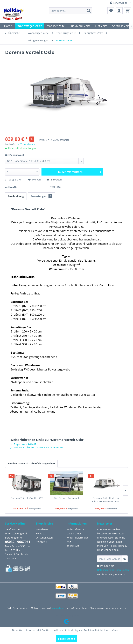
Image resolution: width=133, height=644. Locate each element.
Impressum (73, 546)
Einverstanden (66, 639)
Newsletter (42, 529)
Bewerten (54, 180)
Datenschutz (74, 533)
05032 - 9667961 (18, 542)
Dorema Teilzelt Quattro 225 (27, 498)
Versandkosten (44, 538)
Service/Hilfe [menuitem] (119, 3)
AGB (69, 541)
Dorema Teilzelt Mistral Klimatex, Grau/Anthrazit (106, 500)
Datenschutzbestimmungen (113, 570)
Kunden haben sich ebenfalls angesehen (31, 463)
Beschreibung (16, 196)
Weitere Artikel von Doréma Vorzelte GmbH (37, 447)
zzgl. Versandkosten (25, 144)
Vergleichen (14, 180)
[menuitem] (71, 11)
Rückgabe (41, 541)
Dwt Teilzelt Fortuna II (66, 498)
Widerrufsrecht (75, 529)
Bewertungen (41, 196)
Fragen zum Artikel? (23, 444)
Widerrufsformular (77, 538)
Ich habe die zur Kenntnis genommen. (113, 570)
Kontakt (40, 533)
